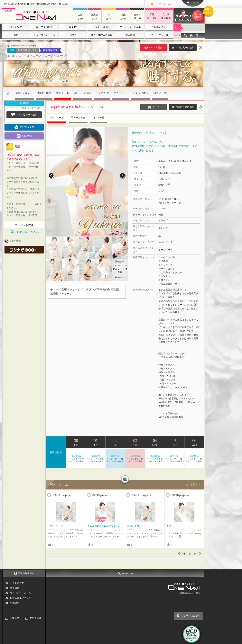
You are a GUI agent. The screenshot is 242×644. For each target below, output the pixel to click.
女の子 (177, 35)
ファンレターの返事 (130, 27)
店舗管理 (14, 618)
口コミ (73, 35)
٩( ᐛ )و (170, 526)
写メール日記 (102, 27)
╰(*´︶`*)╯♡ (55, 526)
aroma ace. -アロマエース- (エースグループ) (37, 56)
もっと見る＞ (193, 484)
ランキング (16, 27)
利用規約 (15, 603)
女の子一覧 (63, 93)
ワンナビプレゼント (199, 16)
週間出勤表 (44, 93)
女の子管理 (35, 618)
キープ (165, 4)
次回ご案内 (133, 526)
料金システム (24, 93)
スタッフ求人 (140, 93)
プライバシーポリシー (22, 593)
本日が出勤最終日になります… (104, 526)
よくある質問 (17, 583)
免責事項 (15, 588)
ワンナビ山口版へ (191, 616)
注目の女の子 (159, 27)
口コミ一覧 (160, 93)
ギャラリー (121, 93)
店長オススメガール (44, 35)
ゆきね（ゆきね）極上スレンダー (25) (76, 107)
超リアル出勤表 (44, 27)
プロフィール (57, 118)
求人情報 (130, 35)
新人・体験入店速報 (102, 35)
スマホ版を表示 (26, 573)
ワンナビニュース (159, 35)
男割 (16, 35)
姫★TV (73, 27)
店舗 (177, 28)
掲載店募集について (21, 598)
